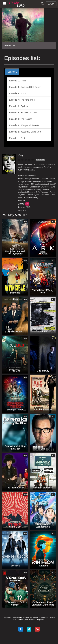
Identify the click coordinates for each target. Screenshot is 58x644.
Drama (28, 176)
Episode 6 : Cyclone (19, 106)
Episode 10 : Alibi (17, 81)
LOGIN (51, 4)
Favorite (10, 45)
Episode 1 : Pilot (17, 138)
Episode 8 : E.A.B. (18, 93)
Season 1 (12, 72)
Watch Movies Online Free (17, 4)
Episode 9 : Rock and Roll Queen (25, 87)
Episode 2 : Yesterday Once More (25, 132)
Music (34, 176)
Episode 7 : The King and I (22, 100)
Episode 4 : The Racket (20, 119)
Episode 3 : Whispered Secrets (24, 125)
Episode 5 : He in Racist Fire (23, 113)
